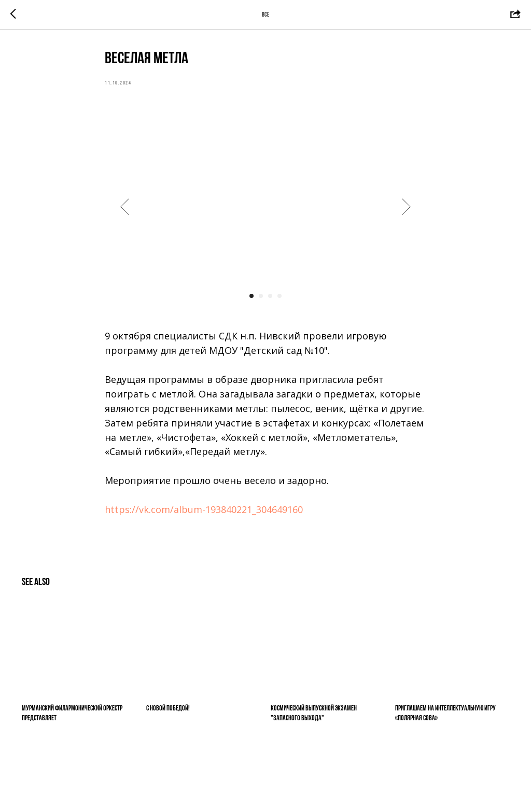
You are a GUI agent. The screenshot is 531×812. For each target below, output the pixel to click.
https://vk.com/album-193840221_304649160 (204, 509)
